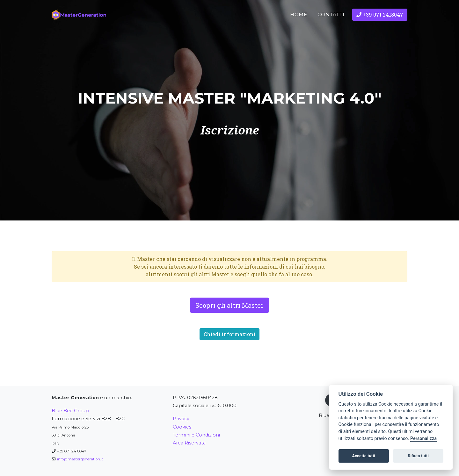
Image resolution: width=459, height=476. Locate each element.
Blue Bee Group (70, 411)
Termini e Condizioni (196, 435)
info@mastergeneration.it (80, 459)
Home (299, 25)
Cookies (182, 427)
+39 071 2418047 (380, 25)
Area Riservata (189, 443)
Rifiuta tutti (418, 456)
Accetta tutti (364, 456)
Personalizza (423, 439)
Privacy (181, 419)
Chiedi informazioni (229, 334)
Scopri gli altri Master (229, 305)
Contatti (331, 25)
